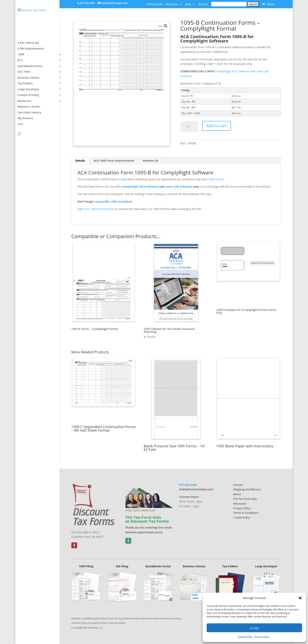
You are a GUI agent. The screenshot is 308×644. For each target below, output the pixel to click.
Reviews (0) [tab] (151, 161)
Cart (21, 136)
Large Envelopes (28, 101)
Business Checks (29, 89)
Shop (188, 5)
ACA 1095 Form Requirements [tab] (114, 161)
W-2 (20, 72)
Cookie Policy (245, 637)
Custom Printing (28, 107)
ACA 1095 (24, 84)
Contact (238, 485)
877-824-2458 (188, 485)
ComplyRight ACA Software (233, 71)
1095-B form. (217, 179)
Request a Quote (29, 118)
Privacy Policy (262, 637)
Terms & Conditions (246, 513)
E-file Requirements (31, 60)
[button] (300, 598)
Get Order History (29, 124)
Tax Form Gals (154, 5)
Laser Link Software (179, 187)
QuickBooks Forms (30, 78)
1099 (21, 66)
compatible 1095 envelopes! (113, 201)
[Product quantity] (189, 126)
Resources (172, 5)
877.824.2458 (87, 3)
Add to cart (217, 126)
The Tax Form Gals (245, 499)
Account (203, 5)
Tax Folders (25, 95)
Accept (254, 628)
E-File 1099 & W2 (28, 55)
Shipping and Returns (247, 489)
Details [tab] (80, 161)
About (237, 494)
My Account (25, 130)
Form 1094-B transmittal (99, 209)
